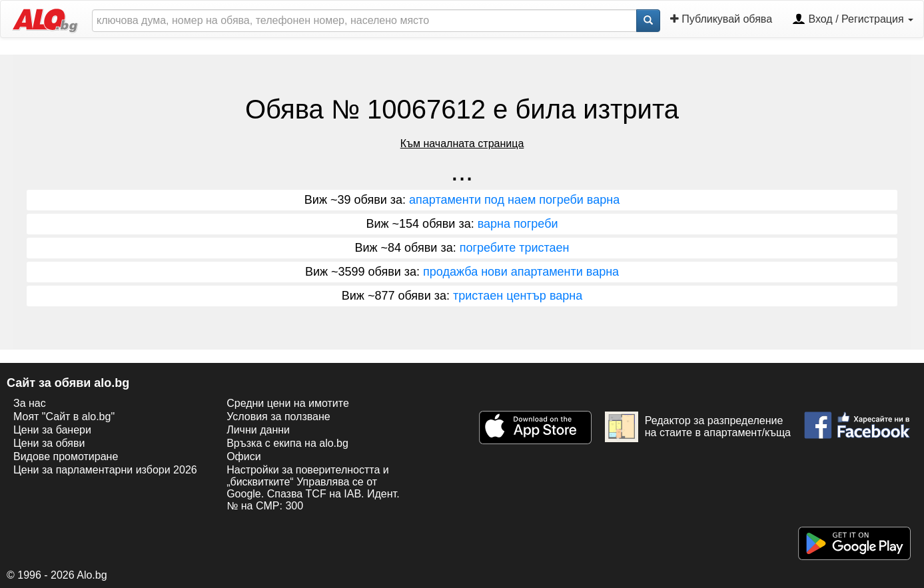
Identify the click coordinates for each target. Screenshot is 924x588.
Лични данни (258, 430)
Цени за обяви (49, 443)
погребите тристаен (515, 248)
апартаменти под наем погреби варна (514, 200)
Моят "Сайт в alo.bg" (64, 417)
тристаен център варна (518, 296)
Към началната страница (462, 144)
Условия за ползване (278, 417)
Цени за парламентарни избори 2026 (105, 470)
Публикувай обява (721, 19)
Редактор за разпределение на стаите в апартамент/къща (698, 427)
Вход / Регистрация (853, 20)
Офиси (243, 456)
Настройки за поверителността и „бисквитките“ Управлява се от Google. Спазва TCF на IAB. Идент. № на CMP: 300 (313, 488)
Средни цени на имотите (288, 403)
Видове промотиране (66, 456)
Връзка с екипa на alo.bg (287, 443)
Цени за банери (52, 430)
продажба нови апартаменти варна (521, 272)
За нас (30, 403)
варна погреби (518, 224)
